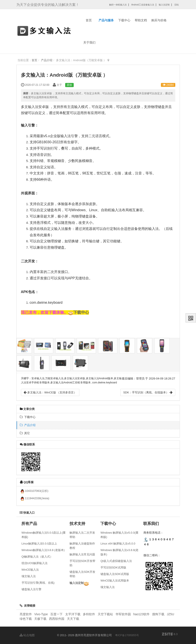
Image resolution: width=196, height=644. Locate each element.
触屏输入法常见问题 (82, 554)
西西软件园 (57, 619)
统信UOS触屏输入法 (35, 563)
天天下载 (73, 619)
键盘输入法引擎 (32, 589)
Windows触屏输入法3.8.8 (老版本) (43, 550)
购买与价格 (159, 20)
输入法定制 (77, 583)
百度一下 (56, 614)
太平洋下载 (73, 614)
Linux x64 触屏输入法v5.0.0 (118, 544)
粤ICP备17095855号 (127, 635)
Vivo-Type (41, 614)
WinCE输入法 (30, 570)
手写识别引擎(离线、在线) (38, 583)
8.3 (170, 634)
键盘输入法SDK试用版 (115, 574)
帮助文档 (141, 20)
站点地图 (27, 635)
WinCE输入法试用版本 (115, 581)
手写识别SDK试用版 (113, 567)
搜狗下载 (158, 614)
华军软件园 (123, 614)
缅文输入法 (29, 576)
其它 (25, 433)
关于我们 (89, 42)
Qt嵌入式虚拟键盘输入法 (116, 561)
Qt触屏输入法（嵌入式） (37, 557)
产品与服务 (106, 20)
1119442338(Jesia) (35, 498)
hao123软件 (141, 614)
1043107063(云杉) (34, 491)
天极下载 (40, 619)
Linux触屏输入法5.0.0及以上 (39, 544)
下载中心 (124, 20)
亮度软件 (26, 614)
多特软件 (89, 614)
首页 (89, 20)
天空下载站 (105, 614)
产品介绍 (47, 60)
